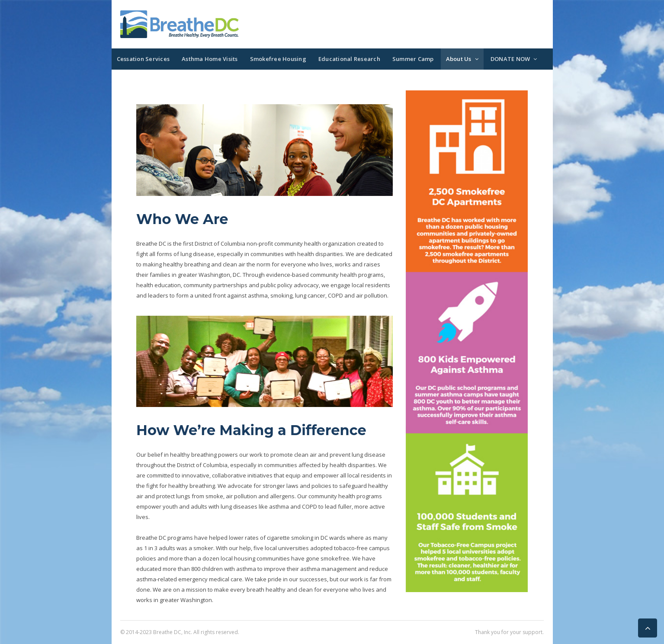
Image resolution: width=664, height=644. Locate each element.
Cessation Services (143, 59)
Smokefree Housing (278, 59)
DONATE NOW (510, 59)
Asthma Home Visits (210, 59)
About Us (459, 59)
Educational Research (349, 59)
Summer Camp (413, 59)
